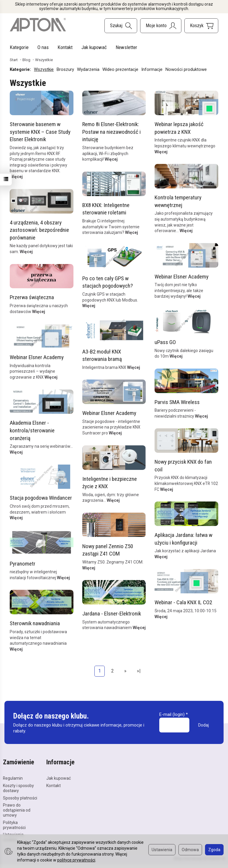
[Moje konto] (161, 26)
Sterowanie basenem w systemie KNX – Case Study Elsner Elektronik (40, 132)
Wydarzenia (88, 69)
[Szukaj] (121, 26)
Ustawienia (162, 850)
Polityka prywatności (14, 825)
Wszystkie (44, 69)
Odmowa (190, 850)
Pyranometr (23, 563)
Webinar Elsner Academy (182, 276)
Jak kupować (94, 47)
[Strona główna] (38, 25)
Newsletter (126, 47)
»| (139, 671)
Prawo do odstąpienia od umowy (17, 810)
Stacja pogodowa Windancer (41, 498)
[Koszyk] (201, 26)
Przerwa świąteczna (32, 297)
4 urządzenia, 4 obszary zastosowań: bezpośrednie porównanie (39, 230)
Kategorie (19, 47)
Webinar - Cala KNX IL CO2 (183, 602)
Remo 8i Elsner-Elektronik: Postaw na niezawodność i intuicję (111, 132)
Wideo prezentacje (120, 69)
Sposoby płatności (20, 798)
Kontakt (65, 47)
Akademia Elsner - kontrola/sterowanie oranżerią (32, 430)
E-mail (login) (172, 714)
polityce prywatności (76, 860)
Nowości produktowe (186, 69)
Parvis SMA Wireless (177, 402)
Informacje (152, 69)
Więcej (16, 177)
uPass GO (165, 342)
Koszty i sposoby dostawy (18, 788)
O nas (43, 47)
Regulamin (13, 778)
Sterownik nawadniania (35, 623)
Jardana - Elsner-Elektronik (111, 613)
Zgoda (214, 850)
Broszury (65, 69)
